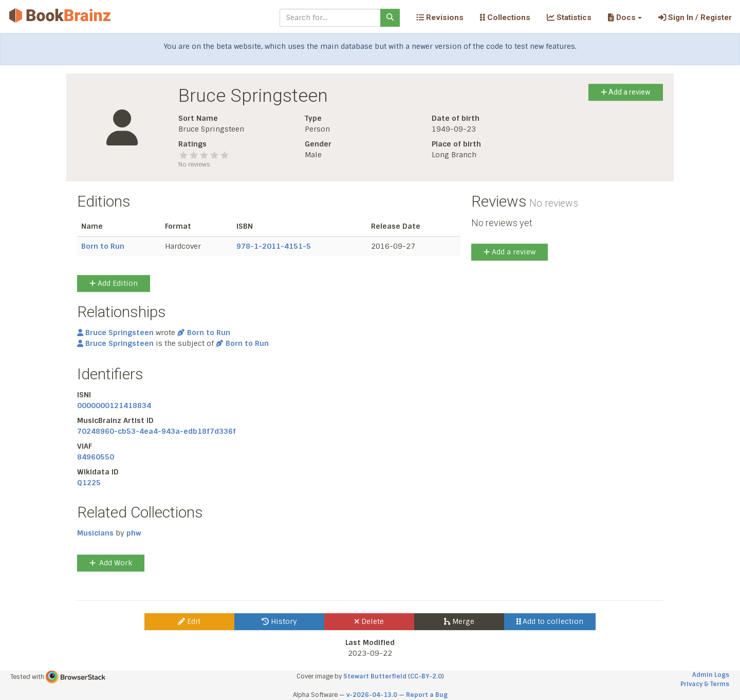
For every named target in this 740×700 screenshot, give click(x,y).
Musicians (95, 533)
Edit (189, 621)
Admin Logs (711, 675)
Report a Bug (427, 695)
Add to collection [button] (550, 621)
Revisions (440, 17)
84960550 (96, 457)
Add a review (626, 92)
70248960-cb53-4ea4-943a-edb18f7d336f (156, 431)
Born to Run (103, 246)
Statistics (569, 17)
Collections (505, 17)
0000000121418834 (114, 406)
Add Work (111, 563)
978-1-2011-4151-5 (274, 246)
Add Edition (114, 283)
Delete (369, 621)
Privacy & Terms (705, 684)
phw (134, 533)
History (279, 621)
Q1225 (89, 483)
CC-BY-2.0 (426, 676)
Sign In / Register (695, 17)
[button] (625, 17)
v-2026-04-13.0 (372, 695)
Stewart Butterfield (375, 676)
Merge (459, 621)
